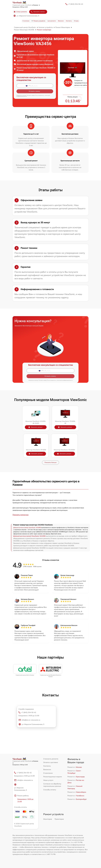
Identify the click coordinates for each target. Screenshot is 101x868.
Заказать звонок (38, 12)
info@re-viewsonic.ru (23, 780)
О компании (26, 21)
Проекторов (59, 819)
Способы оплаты (50, 790)
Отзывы (76, 21)
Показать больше (50, 462)
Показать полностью (21, 515)
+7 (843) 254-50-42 (76, 4)
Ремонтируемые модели (53, 777)
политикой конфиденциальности (65, 380)
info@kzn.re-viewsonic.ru (29, 720)
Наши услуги (48, 780)
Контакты (69, 21)
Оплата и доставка (51, 762)
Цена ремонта (52, 21)
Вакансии (61, 21)
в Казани (36, 5)
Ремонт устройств (39, 21)
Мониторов (48, 819)
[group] (25, 670)
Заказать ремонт (35, 427)
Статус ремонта (20, 12)
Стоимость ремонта (51, 759)
